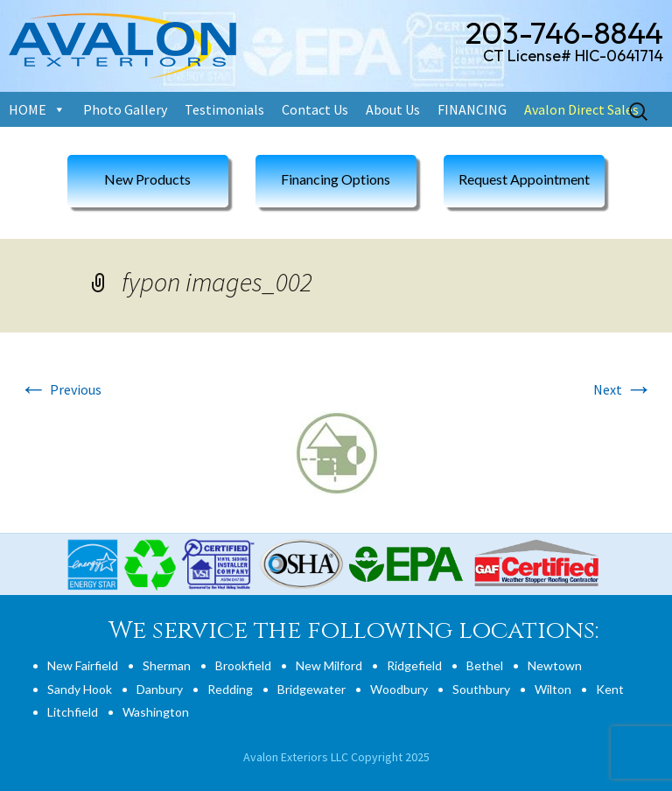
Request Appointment (524, 179)
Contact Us (315, 109)
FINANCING (472, 109)
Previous (60, 389)
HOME (28, 109)
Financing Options (336, 179)
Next (623, 389)
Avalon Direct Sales (581, 109)
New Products (147, 179)
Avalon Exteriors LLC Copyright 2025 (336, 757)
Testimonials (224, 109)
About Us (393, 109)
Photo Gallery (125, 109)
